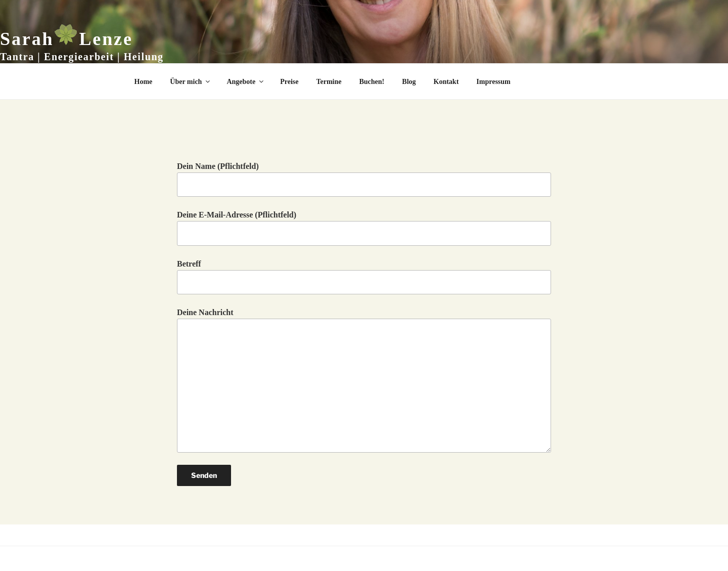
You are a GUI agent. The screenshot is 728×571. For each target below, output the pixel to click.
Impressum (493, 82)
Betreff (364, 277)
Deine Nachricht (364, 380)
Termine (329, 82)
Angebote (246, 82)
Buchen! (372, 82)
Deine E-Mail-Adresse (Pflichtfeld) (364, 228)
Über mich (191, 82)
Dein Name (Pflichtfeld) (364, 179)
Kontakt (446, 82)
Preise (289, 82)
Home (144, 82)
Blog (409, 82)
